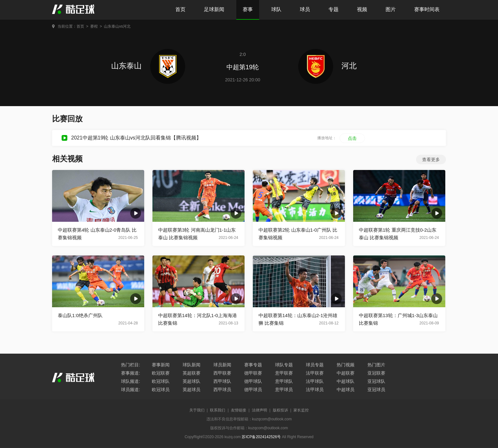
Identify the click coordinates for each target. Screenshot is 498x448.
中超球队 (346, 381)
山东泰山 (148, 66)
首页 (180, 9)
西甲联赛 (222, 373)
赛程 (94, 26)
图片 (391, 9)
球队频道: (131, 381)
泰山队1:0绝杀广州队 (80, 315)
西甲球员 (222, 390)
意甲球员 (284, 390)
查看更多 (431, 160)
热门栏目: (131, 365)
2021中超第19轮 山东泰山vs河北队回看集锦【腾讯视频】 (136, 138)
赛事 (248, 9)
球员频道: (131, 390)
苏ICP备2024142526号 (261, 437)
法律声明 (259, 410)
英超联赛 (192, 373)
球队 (276, 9)
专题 (333, 9)
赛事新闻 (161, 365)
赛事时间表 (427, 9)
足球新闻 (214, 9)
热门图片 (376, 365)
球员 (305, 9)
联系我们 (218, 410)
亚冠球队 (376, 381)
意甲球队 (284, 381)
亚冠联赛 (376, 373)
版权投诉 (280, 410)
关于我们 (197, 410)
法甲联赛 (315, 373)
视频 (362, 9)
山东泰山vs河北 (117, 26)
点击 (352, 138)
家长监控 (301, 410)
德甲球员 (253, 390)
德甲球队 (253, 381)
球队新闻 (192, 365)
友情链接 (239, 410)
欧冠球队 (161, 381)
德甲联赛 (253, 373)
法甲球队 (315, 381)
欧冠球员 (161, 390)
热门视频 (346, 365)
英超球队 (192, 381)
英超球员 (192, 390)
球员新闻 (222, 365)
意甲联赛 (284, 373)
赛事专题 (253, 365)
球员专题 (315, 365)
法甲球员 (315, 390)
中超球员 (346, 390)
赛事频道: (131, 373)
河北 (327, 66)
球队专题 (284, 365)
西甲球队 (222, 381)
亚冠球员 (376, 390)
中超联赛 (346, 373)
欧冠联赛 (161, 373)
